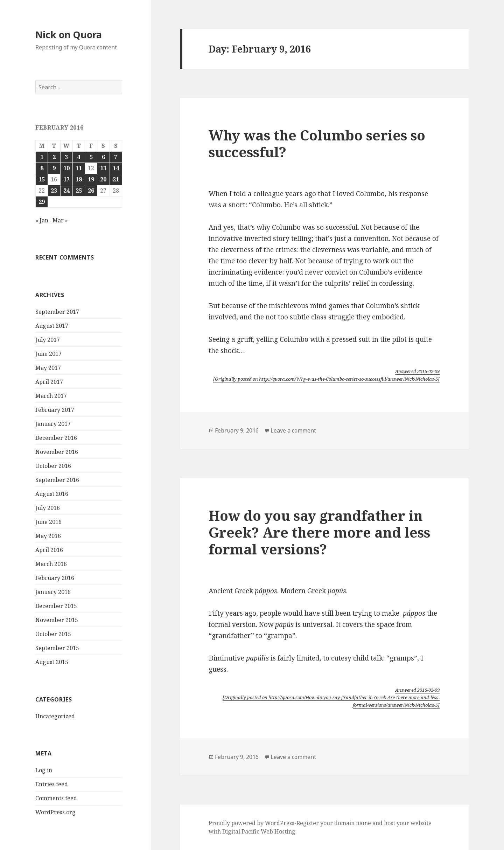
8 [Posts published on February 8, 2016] (42, 168)
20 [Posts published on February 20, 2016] (103, 179)
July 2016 (48, 508)
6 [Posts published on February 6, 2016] (103, 157)
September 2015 (57, 648)
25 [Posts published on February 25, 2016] (79, 191)
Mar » (60, 220)
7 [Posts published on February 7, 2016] (116, 157)
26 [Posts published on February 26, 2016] (91, 191)
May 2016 (48, 536)
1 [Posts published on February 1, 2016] (42, 157)
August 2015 (52, 662)
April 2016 (49, 550)
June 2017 (48, 354)
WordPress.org (55, 812)
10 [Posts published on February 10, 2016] (66, 168)
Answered (417, 371)
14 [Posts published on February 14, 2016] (116, 168)
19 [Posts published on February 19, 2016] (91, 179)
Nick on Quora (69, 34)
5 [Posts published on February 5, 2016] (91, 157)
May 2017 (48, 368)
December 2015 (56, 606)
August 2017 (52, 326)
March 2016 (51, 564)
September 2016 (57, 480)
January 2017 (53, 424)
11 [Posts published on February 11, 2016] (79, 168)
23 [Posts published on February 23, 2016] (54, 191)
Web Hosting (278, 831)
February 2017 (55, 410)
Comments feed (56, 798)
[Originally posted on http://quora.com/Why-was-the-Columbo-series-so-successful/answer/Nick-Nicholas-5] (326, 379)
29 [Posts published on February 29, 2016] (42, 202)
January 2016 (53, 592)
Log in (44, 770)
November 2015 (57, 620)
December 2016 (56, 438)
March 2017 (51, 396)
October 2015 (53, 634)
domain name (353, 823)
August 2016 (52, 494)
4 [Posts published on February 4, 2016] (79, 157)
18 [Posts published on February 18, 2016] (79, 179)
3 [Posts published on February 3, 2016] (66, 157)
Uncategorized (55, 716)
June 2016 (48, 522)
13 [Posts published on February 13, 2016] (103, 168)
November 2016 (57, 452)
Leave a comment (293, 430)
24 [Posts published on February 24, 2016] (66, 191)
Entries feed (52, 784)
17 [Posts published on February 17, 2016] (66, 179)
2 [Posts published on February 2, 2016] (54, 157)
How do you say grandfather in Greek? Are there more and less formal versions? (319, 532)
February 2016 (55, 578)
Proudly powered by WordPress (251, 823)
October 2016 (53, 466)
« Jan (42, 220)
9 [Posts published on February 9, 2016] (54, 168)
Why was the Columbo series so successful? (317, 143)
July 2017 (48, 340)
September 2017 (57, 312)
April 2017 (49, 382)
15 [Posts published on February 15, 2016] (42, 179)
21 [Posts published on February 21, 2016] (116, 179)
